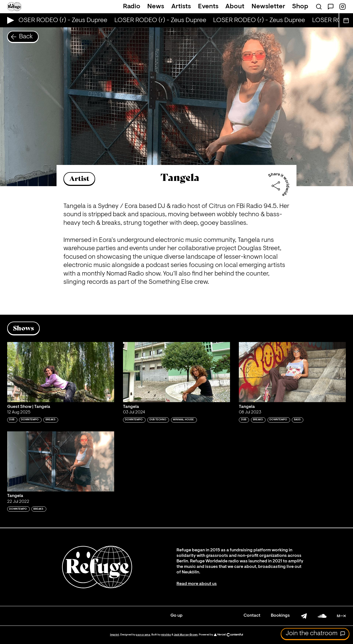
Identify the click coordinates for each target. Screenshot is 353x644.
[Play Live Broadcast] (9, 20)
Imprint (115, 635)
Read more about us (197, 584)
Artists (181, 7)
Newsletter (268, 7)
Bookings (280, 616)
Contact (252, 616)
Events (208, 7)
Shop (300, 7)
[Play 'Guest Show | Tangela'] (61, 372)
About (235, 7)
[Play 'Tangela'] (176, 372)
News (156, 7)
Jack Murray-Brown (186, 635)
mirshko (166, 635)
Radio (132, 7)
